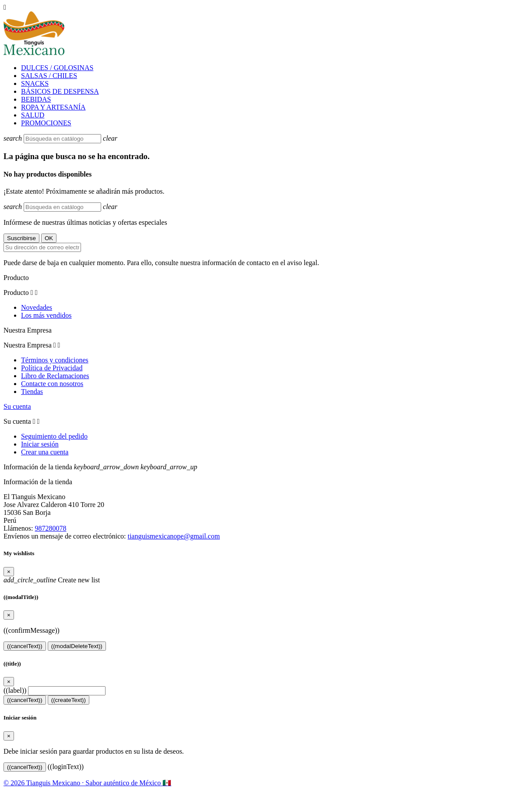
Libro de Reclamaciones (55, 376)
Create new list (52, 580)
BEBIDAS (36, 99)
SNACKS (35, 83)
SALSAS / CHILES (49, 76)
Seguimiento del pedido (54, 436)
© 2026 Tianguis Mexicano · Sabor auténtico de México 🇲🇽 (87, 783)
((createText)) (69, 700)
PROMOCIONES (46, 123)
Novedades (37, 307)
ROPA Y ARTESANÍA (53, 107)
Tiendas (32, 392)
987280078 (51, 528)
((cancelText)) (25, 646)
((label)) (15, 690)
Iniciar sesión (40, 444)
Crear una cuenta (45, 452)
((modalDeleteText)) (77, 646)
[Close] (9, 572)
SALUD (33, 115)
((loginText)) (66, 767)
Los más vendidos (46, 315)
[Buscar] (62, 139)
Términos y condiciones (55, 360)
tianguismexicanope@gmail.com (174, 536)
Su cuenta (17, 406)
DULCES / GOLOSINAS (57, 68)
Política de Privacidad (52, 368)
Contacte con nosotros (52, 384)
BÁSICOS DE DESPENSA (60, 91)
